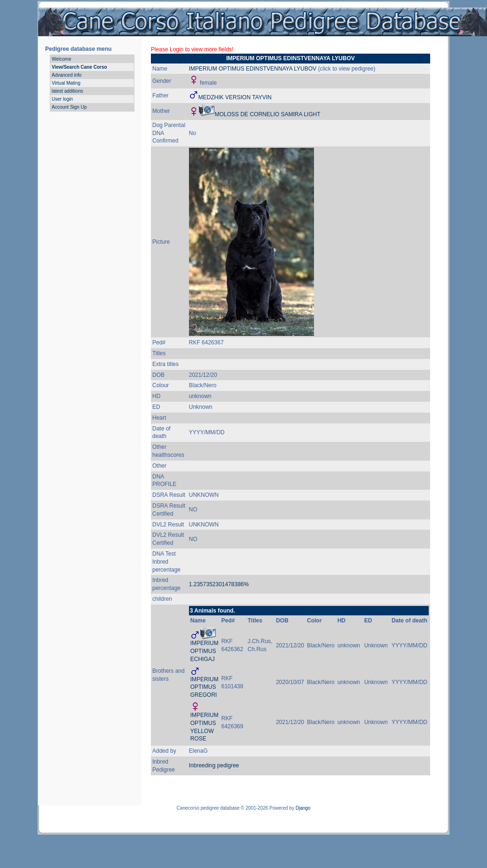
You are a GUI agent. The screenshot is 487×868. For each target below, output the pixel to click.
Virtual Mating (66, 83)
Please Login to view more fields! (192, 49)
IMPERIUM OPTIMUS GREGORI (204, 687)
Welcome (62, 59)
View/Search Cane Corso (79, 67)
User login (62, 99)
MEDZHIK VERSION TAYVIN (235, 97)
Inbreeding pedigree (214, 765)
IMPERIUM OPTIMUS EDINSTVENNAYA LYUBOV (253, 69)
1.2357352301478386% (219, 584)
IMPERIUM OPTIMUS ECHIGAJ (204, 651)
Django (303, 808)
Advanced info (67, 75)
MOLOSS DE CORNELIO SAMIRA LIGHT (268, 114)
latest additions (67, 91)
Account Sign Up (69, 107)
